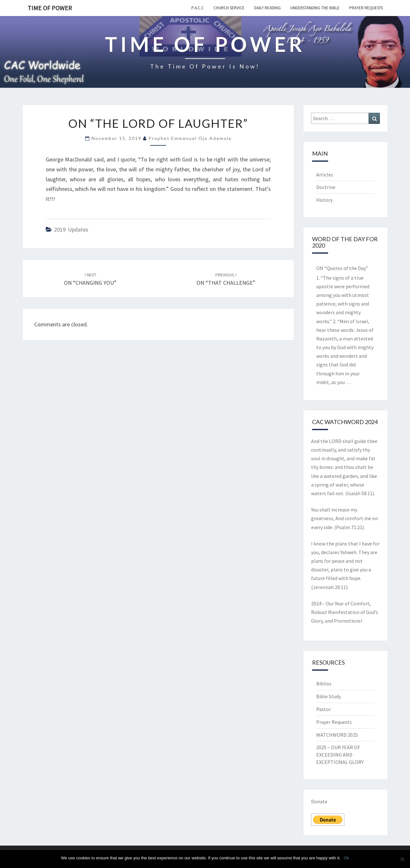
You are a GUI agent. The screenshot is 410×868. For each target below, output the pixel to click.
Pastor (324, 709)
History (324, 200)
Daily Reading (267, 8)
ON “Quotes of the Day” (342, 268)
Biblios (324, 684)
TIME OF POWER (50, 8)
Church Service (229, 8)
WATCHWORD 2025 (337, 735)
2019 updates (71, 229)
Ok (346, 858)
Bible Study (329, 696)
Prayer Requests (366, 8)
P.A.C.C (198, 8)
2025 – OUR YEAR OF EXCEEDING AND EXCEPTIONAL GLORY (340, 755)
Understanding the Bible (315, 8)
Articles (325, 175)
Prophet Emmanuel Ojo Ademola (190, 138)
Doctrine (326, 187)
